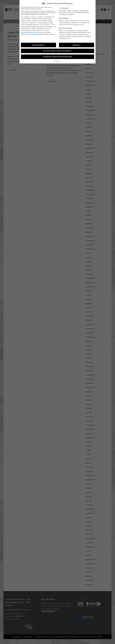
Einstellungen (34, 34)
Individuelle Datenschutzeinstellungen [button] (58, 57)
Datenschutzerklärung (28, 32)
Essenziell (64, 8)
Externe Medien (65, 28)
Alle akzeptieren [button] (39, 45)
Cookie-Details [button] (57, 61)
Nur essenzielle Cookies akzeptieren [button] (57, 51)
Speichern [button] (77, 45)
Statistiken (64, 18)
